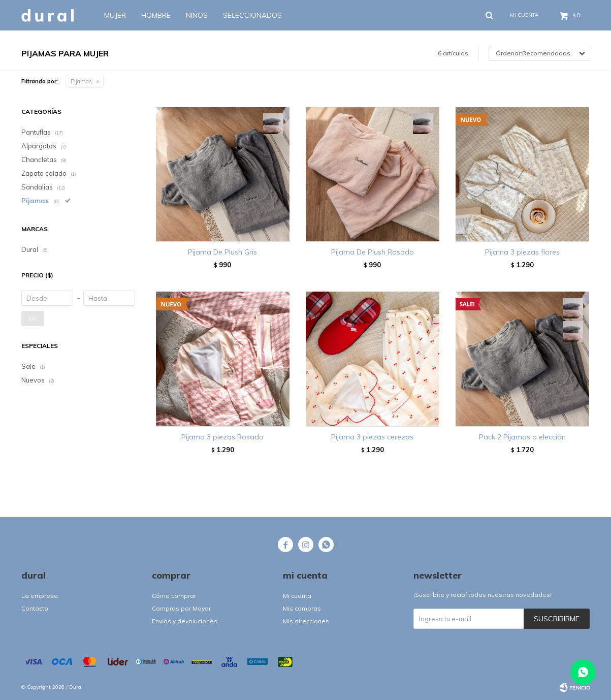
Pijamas (81, 81)
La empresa (40, 596)
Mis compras (302, 608)
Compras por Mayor (181, 608)
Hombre (156, 15)
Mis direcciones (306, 621)
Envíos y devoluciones (185, 621)
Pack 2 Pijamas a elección (522, 437)
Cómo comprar (174, 596)
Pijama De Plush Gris (222, 252)
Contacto (35, 608)
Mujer (115, 15)
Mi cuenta (297, 596)
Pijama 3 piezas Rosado (222, 437)
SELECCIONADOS (252, 15)
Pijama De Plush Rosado (373, 252)
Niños (197, 15)
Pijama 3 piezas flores (522, 252)
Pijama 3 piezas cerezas (372, 437)
